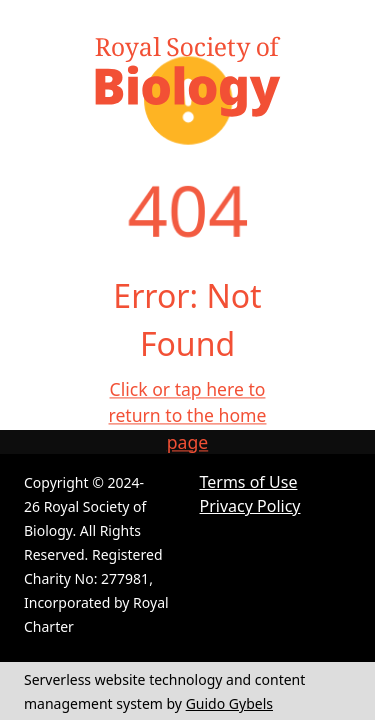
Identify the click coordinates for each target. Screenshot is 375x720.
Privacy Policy (250, 506)
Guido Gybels (229, 703)
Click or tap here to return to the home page (188, 415)
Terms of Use (249, 482)
